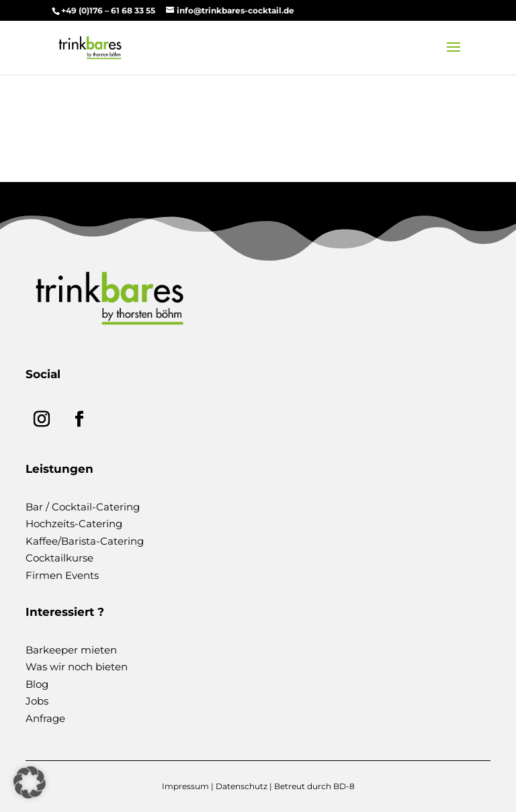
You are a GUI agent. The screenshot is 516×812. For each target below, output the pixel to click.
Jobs (37, 701)
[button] (30, 782)
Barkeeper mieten (71, 650)
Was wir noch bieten (77, 667)
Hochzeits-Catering (74, 524)
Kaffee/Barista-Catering (85, 541)
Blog (37, 684)
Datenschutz (242, 786)
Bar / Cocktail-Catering (83, 507)
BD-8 (344, 786)
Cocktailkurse (59, 558)
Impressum (185, 786)
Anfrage (45, 718)
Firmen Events (62, 575)
